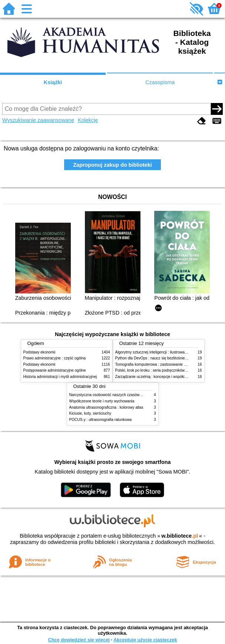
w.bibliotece (180, 536)
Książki (53, 82)
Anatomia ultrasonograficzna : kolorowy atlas (106, 407)
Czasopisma (160, 82)
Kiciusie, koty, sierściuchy (90, 413)
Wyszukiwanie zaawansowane (38, 120)
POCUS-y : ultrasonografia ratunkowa (101, 420)
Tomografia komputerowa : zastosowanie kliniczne (157, 364)
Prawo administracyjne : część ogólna (55, 358)
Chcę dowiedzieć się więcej (79, 640)
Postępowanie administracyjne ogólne (55, 370)
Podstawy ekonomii (39, 352)
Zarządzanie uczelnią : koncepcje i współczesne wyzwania (164, 377)
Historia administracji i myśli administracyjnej (60, 377)
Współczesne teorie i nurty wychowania (102, 401)
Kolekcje (88, 120)
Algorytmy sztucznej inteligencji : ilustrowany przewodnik (162, 352)
